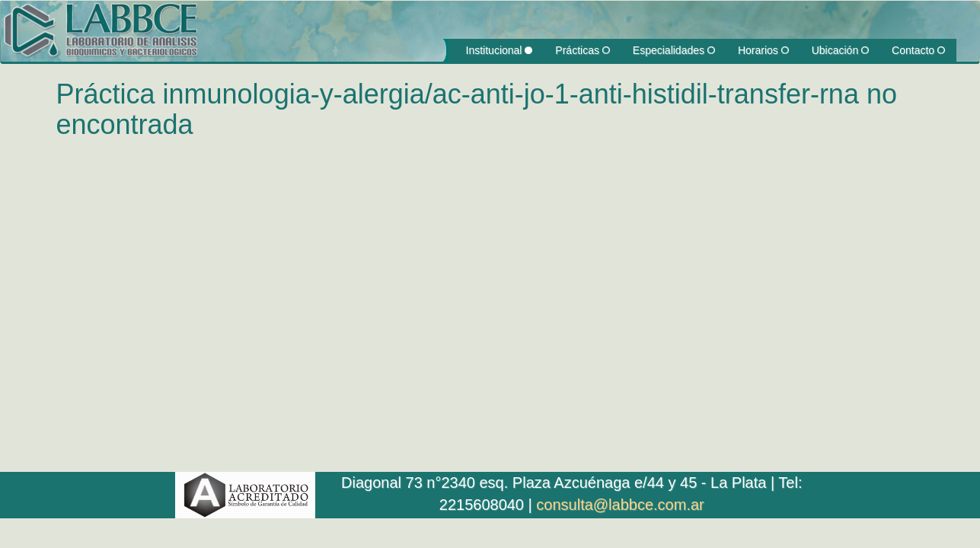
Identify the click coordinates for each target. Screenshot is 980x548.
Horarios (763, 50)
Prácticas (582, 50)
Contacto (918, 50)
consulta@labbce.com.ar (620, 505)
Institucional (500, 50)
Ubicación (840, 50)
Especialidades (674, 50)
